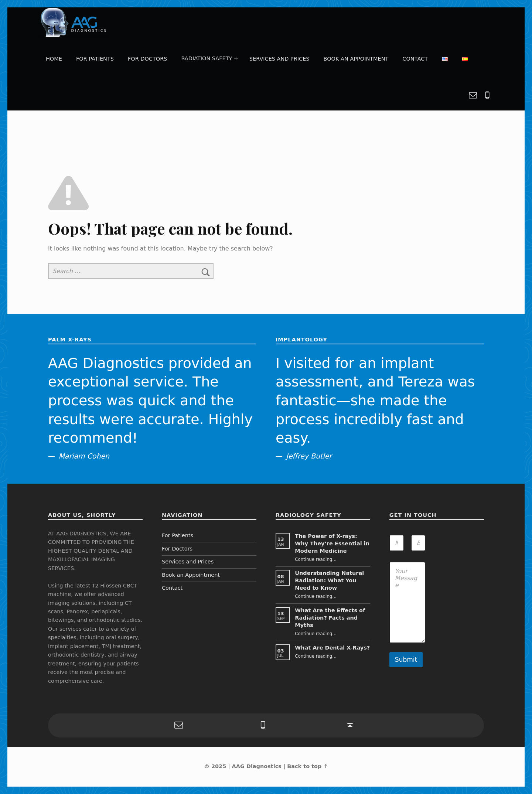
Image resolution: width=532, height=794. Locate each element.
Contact (415, 59)
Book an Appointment (356, 59)
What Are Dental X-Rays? (332, 648)
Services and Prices (279, 59)
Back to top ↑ (307, 766)
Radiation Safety (207, 58)
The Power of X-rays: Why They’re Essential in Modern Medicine (332, 543)
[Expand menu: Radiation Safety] (236, 59)
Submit (406, 660)
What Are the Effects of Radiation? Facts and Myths (330, 618)
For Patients (95, 59)
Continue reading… (316, 559)
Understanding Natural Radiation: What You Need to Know (329, 580)
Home (54, 59)
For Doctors (147, 59)
